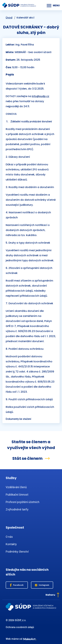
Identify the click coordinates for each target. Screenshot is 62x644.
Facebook (17, 585)
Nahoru (52, 595)
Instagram (42, 585)
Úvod (9, 18)
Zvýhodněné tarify (17, 509)
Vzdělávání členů (16, 487)
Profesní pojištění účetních (23, 502)
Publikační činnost (17, 495)
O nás (9, 537)
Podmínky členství (17, 552)
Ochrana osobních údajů (20, 627)
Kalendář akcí (25, 18)
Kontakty (11, 544)
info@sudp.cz (40, 96)
